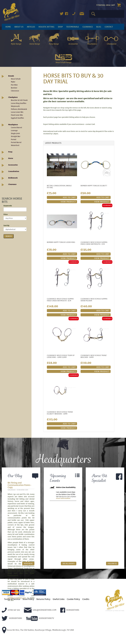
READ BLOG (28, 563)
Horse (11, 158)
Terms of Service (12, 599)
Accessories (13, 165)
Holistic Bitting (46, 27)
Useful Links (59, 599)
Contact (109, 27)
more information (63, 498)
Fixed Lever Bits (17, 115)
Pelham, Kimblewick (19, 109)
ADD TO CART (69, 197)
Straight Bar (16, 136)
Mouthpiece (13, 125)
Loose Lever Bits (17, 112)
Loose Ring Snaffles (19, 103)
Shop (60, 27)
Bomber (14, 88)
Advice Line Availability (66, 487)
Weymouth (15, 106)
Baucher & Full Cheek (19, 100)
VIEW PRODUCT (68, 202)
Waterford (15, 145)
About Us (19, 27)
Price (6, 214)
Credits (86, 599)
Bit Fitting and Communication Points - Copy (20, 485)
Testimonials (73, 27)
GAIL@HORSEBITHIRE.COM (40, 610)
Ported (14, 139)
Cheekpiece (13, 97)
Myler (13, 82)
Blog (99, 27)
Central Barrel (16, 128)
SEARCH (9, 236)
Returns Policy (43, 599)
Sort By (6, 225)
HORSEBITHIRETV (40, 618)
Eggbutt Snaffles (17, 118)
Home (8, 27)
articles (31, 27)
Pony (10, 152)
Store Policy (28, 599)
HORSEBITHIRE (70, 610)
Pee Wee (14, 85)
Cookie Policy (73, 599)
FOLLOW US (112, 563)
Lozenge (14, 130)
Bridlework (13, 178)
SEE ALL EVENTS (69, 563)
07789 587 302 (11, 610)
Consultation (14, 171)
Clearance (88, 27)
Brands (11, 76)
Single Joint (15, 133)
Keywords (8, 206)
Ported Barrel (16, 142)
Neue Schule (16, 79)
